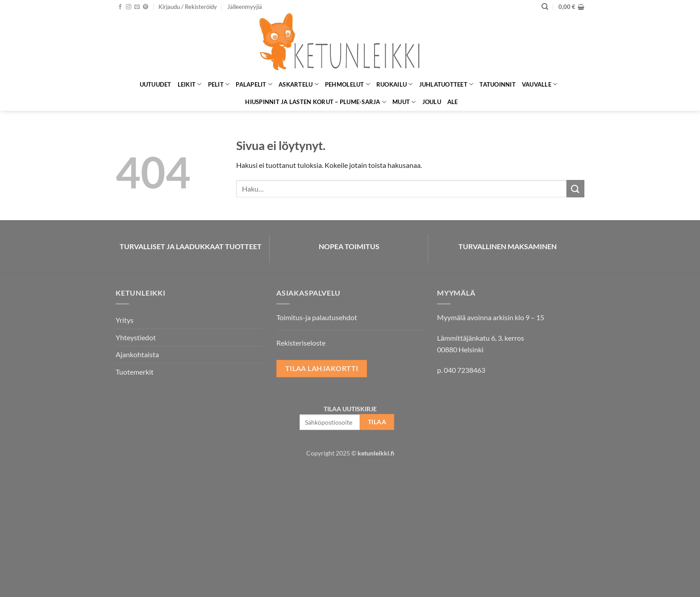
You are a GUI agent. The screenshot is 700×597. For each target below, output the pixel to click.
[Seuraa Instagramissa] (129, 7)
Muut (404, 102)
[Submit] (575, 189)
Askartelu (299, 84)
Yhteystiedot (136, 337)
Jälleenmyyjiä (245, 7)
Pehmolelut (348, 84)
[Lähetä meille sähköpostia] (137, 7)
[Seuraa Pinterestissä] (146, 7)
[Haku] (545, 7)
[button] (188, 7)
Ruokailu (395, 84)
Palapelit (254, 84)
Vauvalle (540, 84)
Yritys (125, 320)
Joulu (432, 102)
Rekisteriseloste (301, 343)
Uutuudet (156, 84)
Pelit (219, 84)
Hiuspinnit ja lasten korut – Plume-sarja (316, 102)
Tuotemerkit (135, 372)
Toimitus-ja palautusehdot (317, 317)
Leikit (190, 84)
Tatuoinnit (498, 84)
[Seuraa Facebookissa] (120, 7)
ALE (453, 102)
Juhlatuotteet (446, 84)
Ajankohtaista (137, 354)
